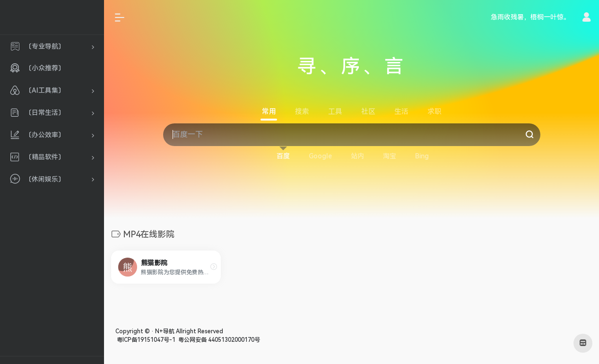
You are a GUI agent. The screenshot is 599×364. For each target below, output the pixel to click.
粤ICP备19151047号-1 (145, 340)
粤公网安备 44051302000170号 (218, 340)
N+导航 (165, 331)
